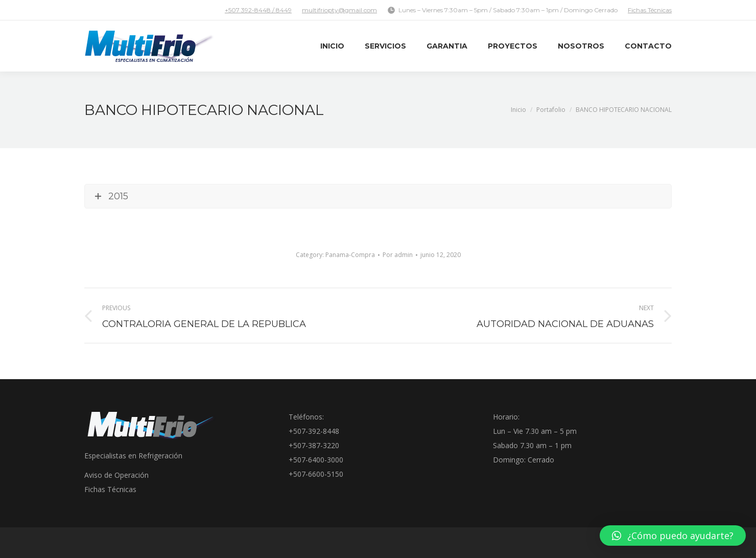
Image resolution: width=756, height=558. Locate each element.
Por (398, 255)
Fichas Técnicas (650, 10)
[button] (673, 536)
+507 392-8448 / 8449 (258, 10)
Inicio (518, 110)
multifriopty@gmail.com (339, 10)
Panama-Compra (350, 255)
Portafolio (551, 110)
